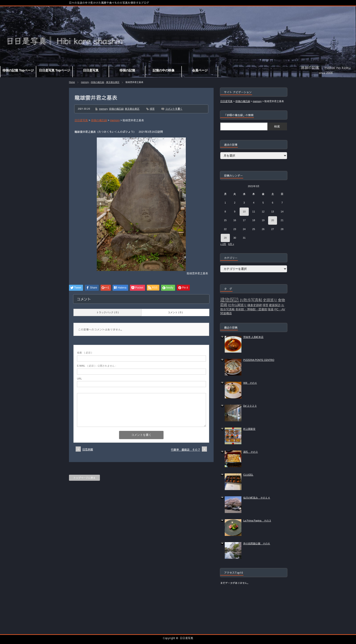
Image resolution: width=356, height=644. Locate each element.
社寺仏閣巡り (237, 305)
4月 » (231, 244)
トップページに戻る (84, 478)
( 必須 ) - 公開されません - (97, 366)
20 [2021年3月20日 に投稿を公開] (273, 220)
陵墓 (271, 309)
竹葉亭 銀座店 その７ (186, 450)
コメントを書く (174, 109)
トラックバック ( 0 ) (107, 312)
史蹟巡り (270, 300)
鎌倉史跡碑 (255, 305)
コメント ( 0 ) (175, 312)
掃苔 (152, 109)
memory (85, 82)
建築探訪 (275, 305)
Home (72, 82)
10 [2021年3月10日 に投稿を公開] (244, 212)
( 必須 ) (84, 353)
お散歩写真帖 (251, 300)
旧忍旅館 (88, 449)
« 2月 (223, 244)
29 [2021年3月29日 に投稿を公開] (225, 238)
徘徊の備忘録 (97, 82)
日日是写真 (186, 638)
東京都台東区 (113, 82)
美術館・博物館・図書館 (251, 309)
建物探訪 (230, 300)
